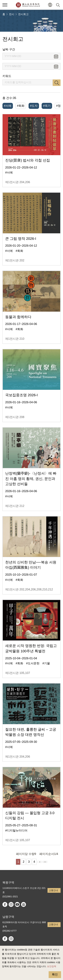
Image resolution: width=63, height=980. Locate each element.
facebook (5, 904)
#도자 (34, 106)
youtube (17, 904)
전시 (12, 14)
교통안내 (53, 890)
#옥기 (47, 106)
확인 (55, 974)
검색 (57, 83)
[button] (50, 5)
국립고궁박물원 (28, 5)
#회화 (21, 106)
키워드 (7, 76)
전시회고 (23, 14)
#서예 (8, 106)
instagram (11, 904)
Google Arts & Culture (24, 904)
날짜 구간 (9, 49)
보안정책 (52, 966)
